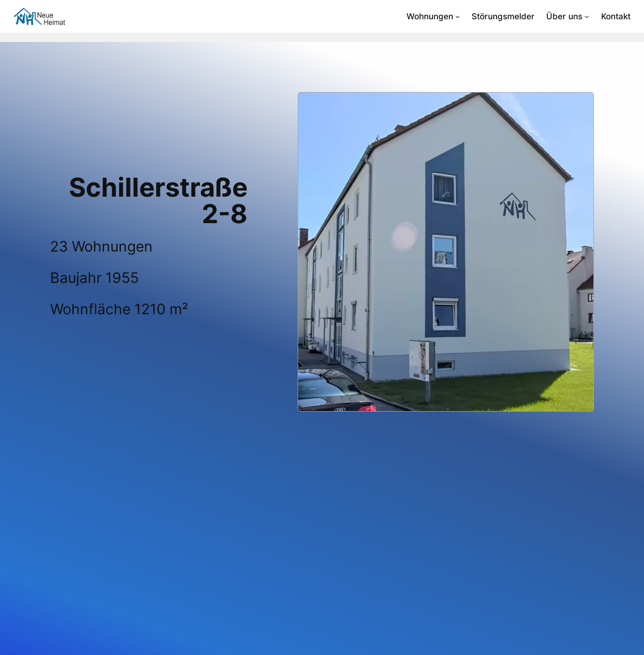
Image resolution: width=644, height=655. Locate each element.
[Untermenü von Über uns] (587, 16)
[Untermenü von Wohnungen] (458, 16)
